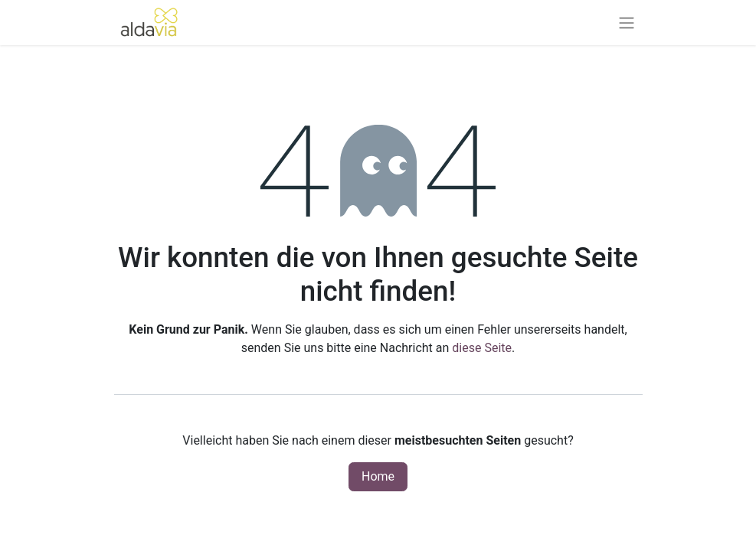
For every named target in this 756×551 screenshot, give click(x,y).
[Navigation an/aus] (627, 23)
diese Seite (482, 348)
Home (378, 476)
